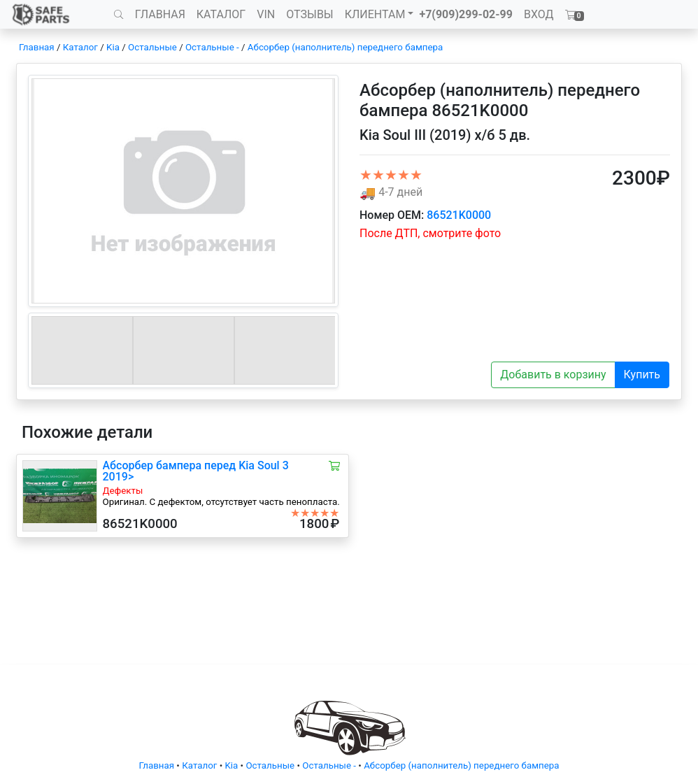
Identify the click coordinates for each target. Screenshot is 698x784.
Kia (113, 47)
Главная (37, 47)
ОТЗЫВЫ (309, 14)
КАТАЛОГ (221, 14)
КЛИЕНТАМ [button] (375, 14)
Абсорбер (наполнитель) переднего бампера (345, 47)
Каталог (80, 47)
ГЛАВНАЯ (160, 14)
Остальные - (213, 47)
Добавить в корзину (553, 375)
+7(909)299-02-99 (466, 14)
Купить (642, 375)
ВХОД (539, 14)
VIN (266, 14)
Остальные (152, 47)
